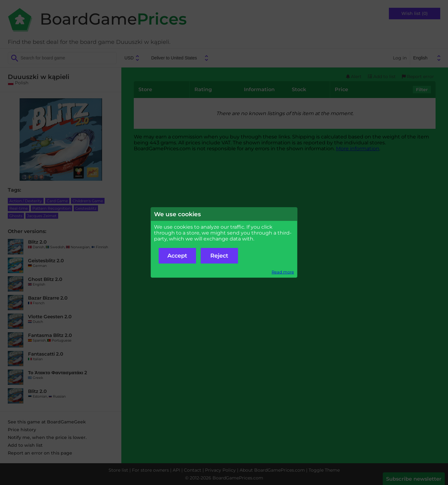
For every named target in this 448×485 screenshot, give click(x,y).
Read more (283, 272)
